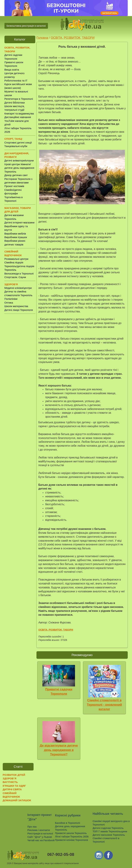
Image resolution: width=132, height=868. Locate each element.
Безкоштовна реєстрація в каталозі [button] (26, 26)
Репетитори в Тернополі (19, 99)
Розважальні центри (16, 259)
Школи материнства (16, 306)
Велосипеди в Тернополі (19, 274)
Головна (42, 38)
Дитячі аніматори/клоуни (19, 160)
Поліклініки (11, 299)
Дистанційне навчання (18, 117)
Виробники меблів (15, 234)
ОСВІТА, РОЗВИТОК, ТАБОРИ (73, 38)
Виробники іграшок (16, 237)
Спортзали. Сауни (15, 277)
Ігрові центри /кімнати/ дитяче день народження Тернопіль (19, 168)
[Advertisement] (20, 370)
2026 (9, 863)
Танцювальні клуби (16, 146)
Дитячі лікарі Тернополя (19, 310)
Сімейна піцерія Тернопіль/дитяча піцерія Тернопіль (19, 266)
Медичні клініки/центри (18, 288)
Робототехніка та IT (16, 81)
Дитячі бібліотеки (15, 103)
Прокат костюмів (14, 186)
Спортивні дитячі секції (18, 143)
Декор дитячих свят (16, 175)
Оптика (9, 303)
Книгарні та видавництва (19, 113)
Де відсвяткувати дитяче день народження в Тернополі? (59, 750)
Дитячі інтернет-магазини (20, 222)
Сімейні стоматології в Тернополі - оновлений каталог (104, 705)
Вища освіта (12, 70)
